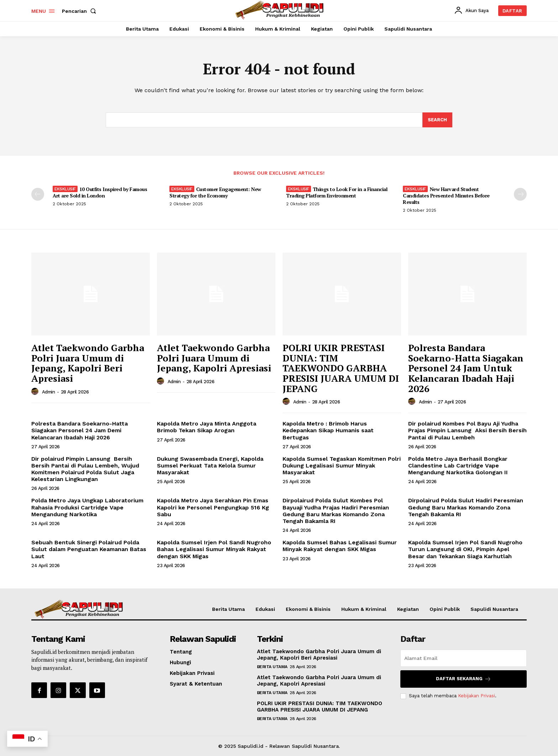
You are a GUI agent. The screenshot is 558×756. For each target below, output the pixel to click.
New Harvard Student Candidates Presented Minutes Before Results (446, 195)
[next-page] (520, 194)
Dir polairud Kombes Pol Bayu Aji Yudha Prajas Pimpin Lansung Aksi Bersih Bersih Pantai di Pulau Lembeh (467, 430)
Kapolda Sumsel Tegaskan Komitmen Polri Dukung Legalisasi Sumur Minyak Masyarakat (342, 466)
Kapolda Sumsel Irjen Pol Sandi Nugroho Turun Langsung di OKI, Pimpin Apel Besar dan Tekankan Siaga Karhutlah (465, 549)
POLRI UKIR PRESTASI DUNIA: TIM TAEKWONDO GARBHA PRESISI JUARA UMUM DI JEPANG (341, 368)
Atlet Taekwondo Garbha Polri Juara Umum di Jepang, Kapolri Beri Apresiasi (88, 363)
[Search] (437, 120)
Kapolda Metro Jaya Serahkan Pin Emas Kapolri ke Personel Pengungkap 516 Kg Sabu (213, 507)
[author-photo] (36, 392)
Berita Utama (272, 667)
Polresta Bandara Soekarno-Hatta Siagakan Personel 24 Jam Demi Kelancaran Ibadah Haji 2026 (80, 430)
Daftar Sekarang (464, 679)
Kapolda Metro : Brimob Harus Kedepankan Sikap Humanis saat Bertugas (328, 430)
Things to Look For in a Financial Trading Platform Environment (337, 192)
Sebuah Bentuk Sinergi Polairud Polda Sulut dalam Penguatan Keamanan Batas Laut (89, 549)
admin (49, 392)
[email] (464, 658)
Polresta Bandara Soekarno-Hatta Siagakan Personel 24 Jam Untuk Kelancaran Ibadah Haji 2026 (466, 368)
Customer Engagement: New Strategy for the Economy (215, 192)
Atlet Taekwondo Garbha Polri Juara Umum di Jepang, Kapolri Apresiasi (214, 358)
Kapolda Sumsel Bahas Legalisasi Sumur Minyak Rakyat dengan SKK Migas (340, 546)
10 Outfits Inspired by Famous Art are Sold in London (100, 192)
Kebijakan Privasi (477, 696)
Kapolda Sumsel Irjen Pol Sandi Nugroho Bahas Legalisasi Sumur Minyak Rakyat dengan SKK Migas (214, 549)
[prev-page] (38, 194)
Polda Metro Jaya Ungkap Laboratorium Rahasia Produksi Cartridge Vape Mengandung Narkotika (87, 507)
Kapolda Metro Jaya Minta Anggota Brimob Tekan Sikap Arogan (207, 427)
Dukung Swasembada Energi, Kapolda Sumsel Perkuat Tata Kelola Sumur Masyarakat (210, 466)
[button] (80, 11)
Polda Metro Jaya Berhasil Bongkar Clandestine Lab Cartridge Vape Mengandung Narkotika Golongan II (458, 466)
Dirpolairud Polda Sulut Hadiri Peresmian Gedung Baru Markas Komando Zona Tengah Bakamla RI (466, 507)
